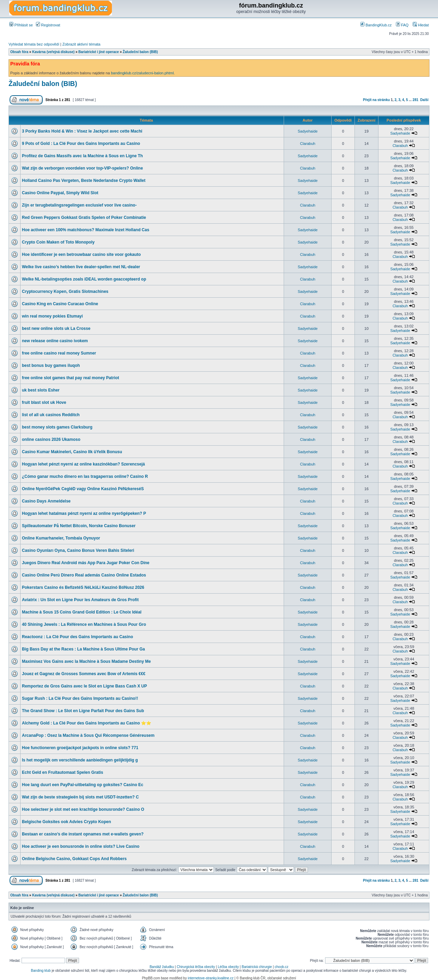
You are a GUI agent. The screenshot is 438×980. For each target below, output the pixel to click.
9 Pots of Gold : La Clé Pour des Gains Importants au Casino (81, 144)
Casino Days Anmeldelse (46, 501)
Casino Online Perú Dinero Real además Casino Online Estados (84, 575)
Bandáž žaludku (162, 967)
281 (416, 100)
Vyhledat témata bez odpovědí (34, 44)
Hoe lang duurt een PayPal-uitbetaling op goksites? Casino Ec (83, 785)
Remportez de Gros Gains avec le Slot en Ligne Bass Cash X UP (84, 686)
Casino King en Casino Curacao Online (60, 304)
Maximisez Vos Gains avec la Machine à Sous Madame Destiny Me (86, 661)
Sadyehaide (308, 131)
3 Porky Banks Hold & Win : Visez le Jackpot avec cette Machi (82, 131)
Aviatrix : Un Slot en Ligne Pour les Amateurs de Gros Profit (80, 600)
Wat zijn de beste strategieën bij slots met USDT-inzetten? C (80, 797)
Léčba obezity (228, 967)
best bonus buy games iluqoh (51, 365)
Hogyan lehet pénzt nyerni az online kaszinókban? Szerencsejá (83, 464)
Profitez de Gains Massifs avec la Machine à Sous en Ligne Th (82, 156)
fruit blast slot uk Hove (44, 402)
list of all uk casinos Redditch (51, 415)
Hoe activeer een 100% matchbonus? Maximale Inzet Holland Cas (86, 230)
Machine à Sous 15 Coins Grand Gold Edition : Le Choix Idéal (82, 612)
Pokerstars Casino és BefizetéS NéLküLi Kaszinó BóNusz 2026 (83, 587)
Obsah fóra (19, 52)
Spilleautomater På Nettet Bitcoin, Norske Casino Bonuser (79, 526)
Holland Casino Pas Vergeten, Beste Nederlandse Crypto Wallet (84, 181)
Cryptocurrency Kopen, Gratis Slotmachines (65, 291)
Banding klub (41, 971)
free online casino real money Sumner (59, 353)
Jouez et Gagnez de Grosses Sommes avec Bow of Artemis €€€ (84, 674)
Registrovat (48, 25)
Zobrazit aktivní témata (81, 44)
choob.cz (282, 967)
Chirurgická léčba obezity (196, 967)
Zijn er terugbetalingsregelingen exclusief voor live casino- (79, 205)
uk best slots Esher (41, 390)
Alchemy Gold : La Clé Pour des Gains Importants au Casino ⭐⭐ (87, 723)
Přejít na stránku (376, 100)
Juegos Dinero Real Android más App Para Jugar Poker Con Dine (86, 563)
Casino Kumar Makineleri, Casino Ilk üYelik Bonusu (72, 452)
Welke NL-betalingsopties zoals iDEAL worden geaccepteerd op (84, 279)
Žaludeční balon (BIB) (140, 52)
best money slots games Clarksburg (57, 427)
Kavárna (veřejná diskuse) (53, 52)
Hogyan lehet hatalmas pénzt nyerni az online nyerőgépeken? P (84, 513)
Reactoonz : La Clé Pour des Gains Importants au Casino (78, 637)
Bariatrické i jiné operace (99, 52)
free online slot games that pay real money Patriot (70, 378)
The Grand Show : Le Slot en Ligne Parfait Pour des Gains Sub (83, 711)
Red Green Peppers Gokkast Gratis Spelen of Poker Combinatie (84, 218)
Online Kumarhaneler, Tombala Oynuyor (61, 538)
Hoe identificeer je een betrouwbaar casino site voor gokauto (81, 255)
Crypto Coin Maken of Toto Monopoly (58, 242)
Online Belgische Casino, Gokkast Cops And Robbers (74, 859)
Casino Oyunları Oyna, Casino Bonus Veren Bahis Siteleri (78, 550)
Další (424, 100)
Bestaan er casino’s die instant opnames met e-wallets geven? (83, 834)
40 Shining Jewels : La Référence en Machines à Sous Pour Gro (84, 624)
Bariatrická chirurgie (257, 967)
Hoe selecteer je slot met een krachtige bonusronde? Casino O (83, 809)
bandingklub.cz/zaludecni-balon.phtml (142, 73)
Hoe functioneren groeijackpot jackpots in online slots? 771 (80, 748)
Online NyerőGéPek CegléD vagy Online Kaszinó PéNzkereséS (83, 489)
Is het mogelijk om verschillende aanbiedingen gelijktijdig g (80, 760)
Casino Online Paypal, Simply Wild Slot (60, 193)
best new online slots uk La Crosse (56, 328)
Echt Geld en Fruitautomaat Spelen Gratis (62, 772)
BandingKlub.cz (376, 25)
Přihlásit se (21, 25)
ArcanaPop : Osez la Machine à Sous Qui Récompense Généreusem (88, 735)
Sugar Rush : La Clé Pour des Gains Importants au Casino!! (80, 698)
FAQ (402, 25)
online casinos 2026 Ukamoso (51, 439)
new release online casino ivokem (55, 341)
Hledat (421, 25)
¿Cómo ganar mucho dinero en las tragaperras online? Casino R (85, 476)
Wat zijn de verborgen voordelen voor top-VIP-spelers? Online (82, 168)
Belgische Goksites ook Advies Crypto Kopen (66, 822)
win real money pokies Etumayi (52, 316)
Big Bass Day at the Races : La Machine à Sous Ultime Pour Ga (83, 649)
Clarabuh (308, 144)
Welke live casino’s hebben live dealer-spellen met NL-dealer (81, 267)
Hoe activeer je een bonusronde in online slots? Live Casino (81, 846)
